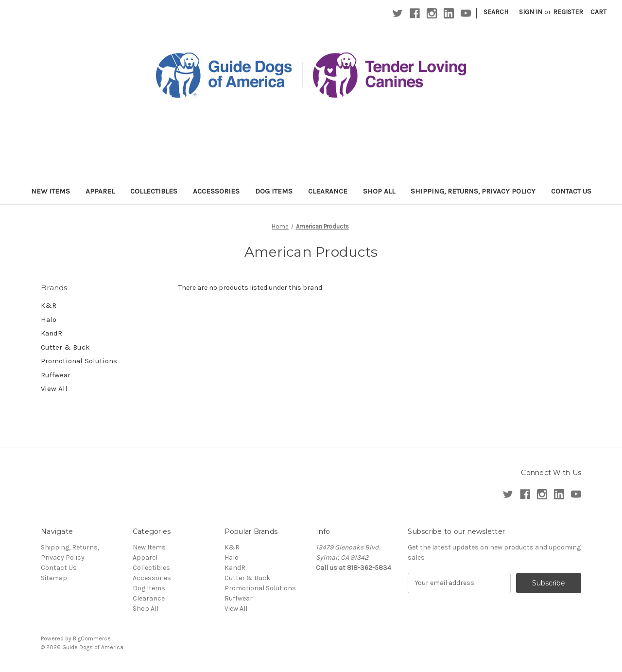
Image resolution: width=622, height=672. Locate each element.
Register (568, 12)
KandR (52, 333)
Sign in (531, 12)
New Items (51, 191)
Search (496, 12)
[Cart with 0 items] (598, 12)
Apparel (100, 191)
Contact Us (571, 191)
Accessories (216, 191)
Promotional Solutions (79, 361)
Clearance (328, 191)
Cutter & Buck (65, 347)
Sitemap (54, 578)
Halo (49, 319)
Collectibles (154, 191)
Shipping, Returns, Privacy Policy (473, 191)
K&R (49, 305)
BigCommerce (92, 638)
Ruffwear (56, 375)
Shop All (379, 191)
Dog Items (274, 191)
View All (54, 389)
